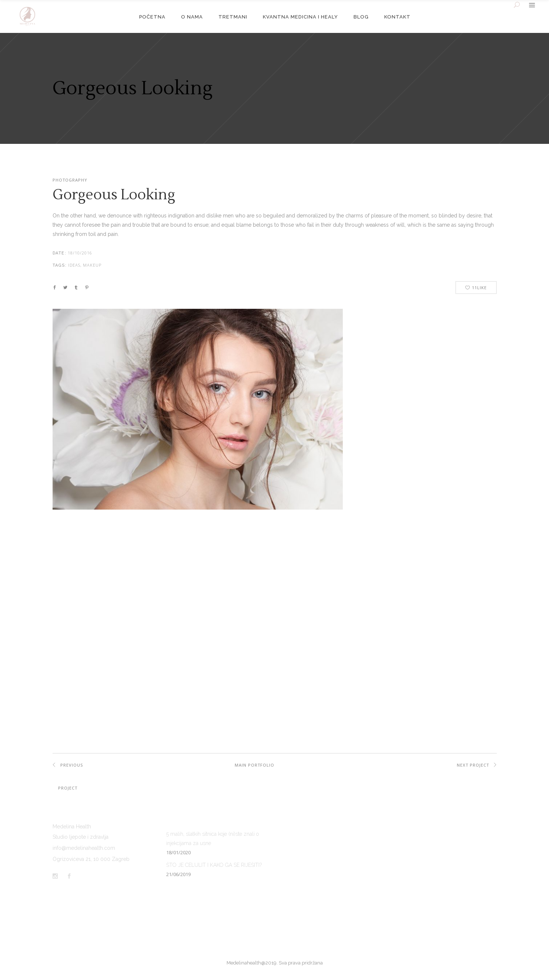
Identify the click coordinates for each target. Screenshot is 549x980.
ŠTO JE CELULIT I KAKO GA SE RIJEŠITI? (214, 865)
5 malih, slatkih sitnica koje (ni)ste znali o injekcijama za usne (212, 839)
